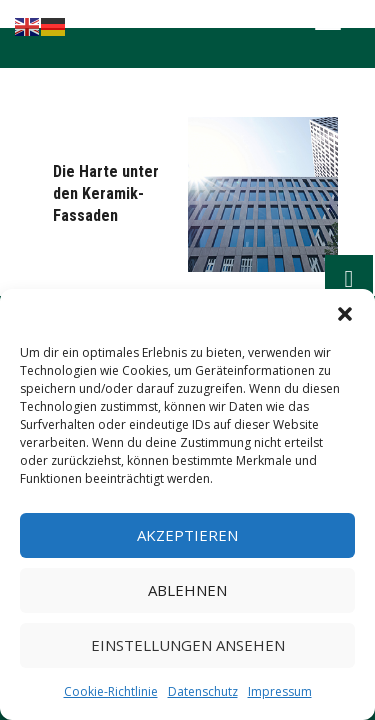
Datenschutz (203, 691)
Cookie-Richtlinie (111, 691)
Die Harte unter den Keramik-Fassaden (106, 193)
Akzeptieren (187, 535)
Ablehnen (187, 590)
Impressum (280, 691)
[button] (345, 314)
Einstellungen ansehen (188, 645)
